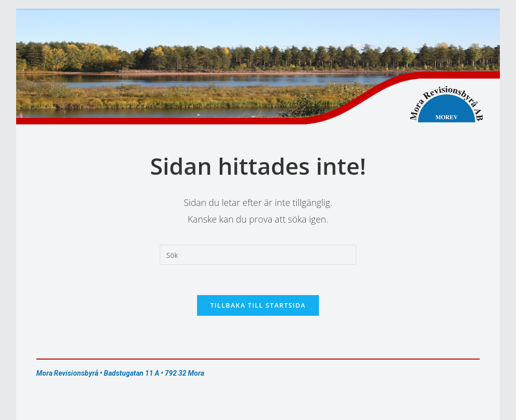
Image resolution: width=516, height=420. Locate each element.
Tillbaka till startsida (258, 305)
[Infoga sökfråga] (258, 255)
